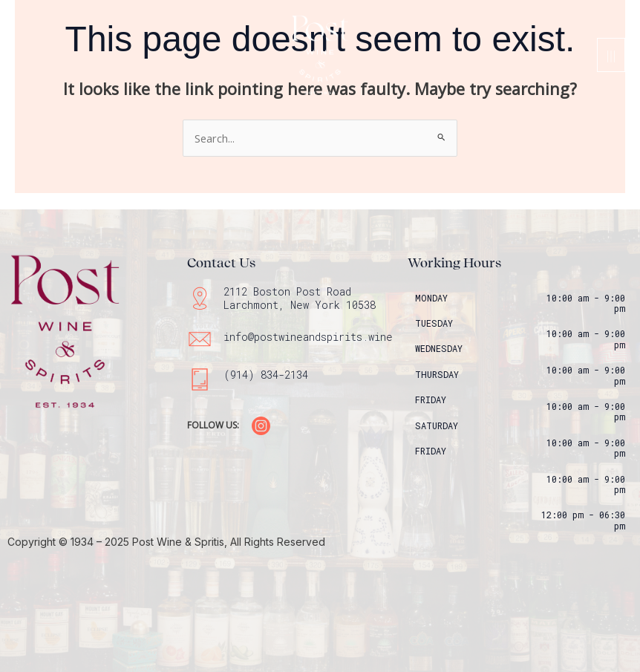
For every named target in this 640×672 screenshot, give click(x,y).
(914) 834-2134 (266, 375)
